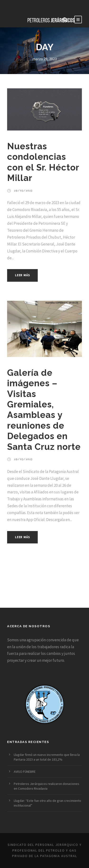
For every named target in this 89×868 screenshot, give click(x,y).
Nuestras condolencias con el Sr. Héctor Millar (43, 162)
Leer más (22, 275)
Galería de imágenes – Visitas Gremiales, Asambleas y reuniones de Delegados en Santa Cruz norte (44, 410)
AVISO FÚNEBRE (25, 772)
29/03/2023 (23, 191)
